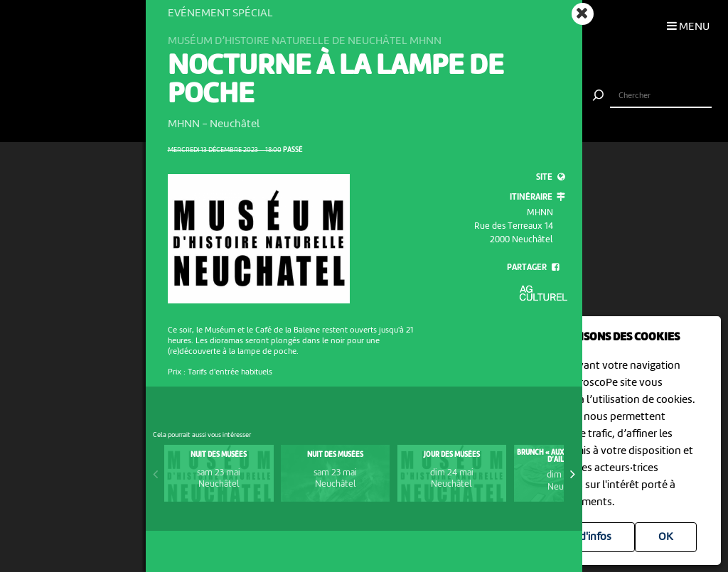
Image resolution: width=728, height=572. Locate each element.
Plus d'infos (584, 537)
